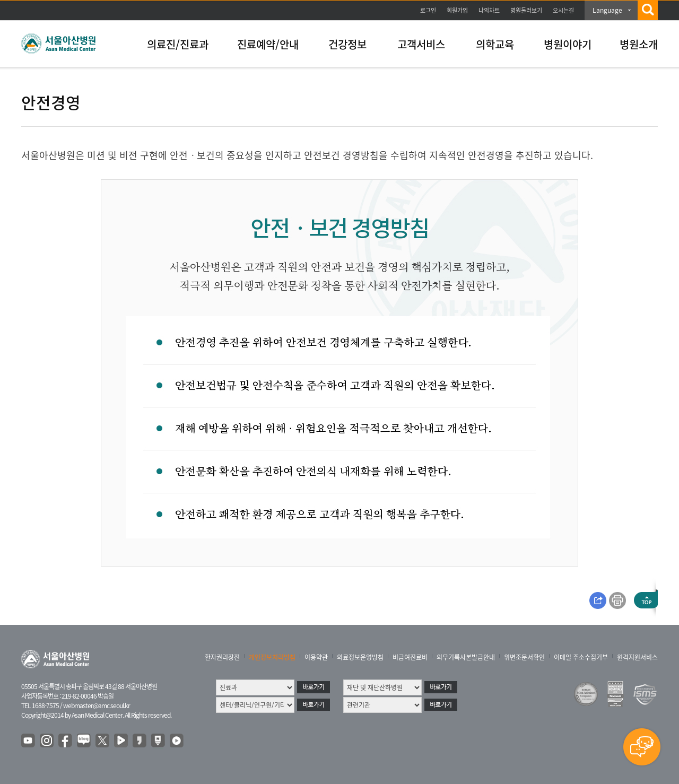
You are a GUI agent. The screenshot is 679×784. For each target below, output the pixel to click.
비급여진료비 (410, 657)
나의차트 (489, 10)
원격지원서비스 (637, 657)
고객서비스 (421, 44)
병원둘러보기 (526, 10)
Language (607, 10)
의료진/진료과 (178, 44)
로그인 (428, 10)
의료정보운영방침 (360, 657)
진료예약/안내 (268, 44)
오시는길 (563, 10)
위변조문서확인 (524, 657)
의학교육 (495, 44)
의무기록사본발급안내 (466, 657)
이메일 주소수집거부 (581, 657)
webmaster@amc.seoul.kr (97, 705)
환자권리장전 (222, 657)
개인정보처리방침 (272, 657)
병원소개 (639, 44)
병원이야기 (568, 44)
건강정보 (347, 44)
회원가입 (457, 10)
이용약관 (316, 657)
